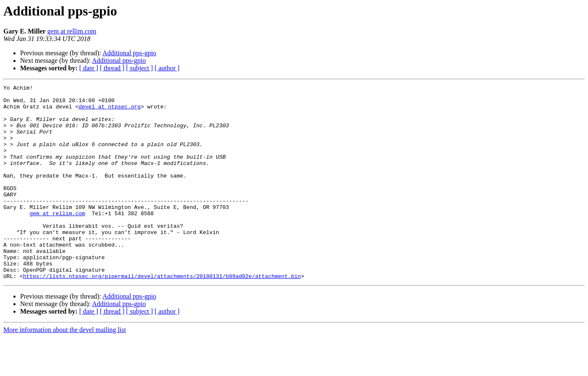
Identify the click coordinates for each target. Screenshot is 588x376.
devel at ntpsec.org (109, 111)
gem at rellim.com (72, 31)
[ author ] (167, 68)
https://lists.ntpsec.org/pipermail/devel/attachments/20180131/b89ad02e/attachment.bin (162, 315)
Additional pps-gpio (129, 53)
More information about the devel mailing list (65, 369)
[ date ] (89, 68)
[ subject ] (140, 68)
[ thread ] (112, 68)
